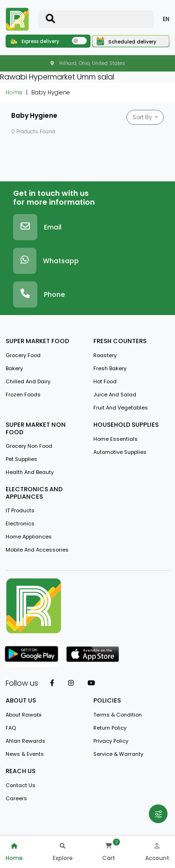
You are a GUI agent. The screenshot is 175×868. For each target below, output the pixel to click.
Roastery (105, 355)
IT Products (20, 510)
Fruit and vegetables (121, 408)
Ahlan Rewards (25, 741)
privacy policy (111, 741)
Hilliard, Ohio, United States (88, 63)
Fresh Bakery (110, 368)
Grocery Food (23, 355)
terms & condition (118, 715)
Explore (63, 851)
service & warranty (118, 754)
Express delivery (34, 41)
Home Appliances (29, 537)
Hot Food (105, 381)
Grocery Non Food (29, 446)
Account (157, 851)
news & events (25, 754)
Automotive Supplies (120, 452)
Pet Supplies (21, 459)
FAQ (11, 728)
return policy (110, 728)
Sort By (143, 117)
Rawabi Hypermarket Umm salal (57, 77)
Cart (109, 851)
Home (14, 92)
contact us (21, 785)
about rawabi (24, 715)
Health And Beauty (30, 472)
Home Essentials (115, 439)
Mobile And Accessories (37, 550)
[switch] (79, 41)
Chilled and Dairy (28, 381)
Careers (16, 798)
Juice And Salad (115, 395)
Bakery (14, 368)
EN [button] (166, 19)
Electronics (20, 524)
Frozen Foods (23, 395)
